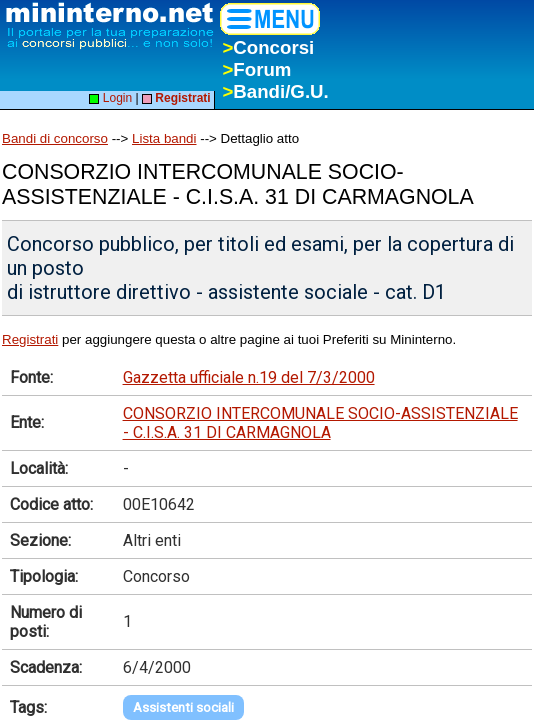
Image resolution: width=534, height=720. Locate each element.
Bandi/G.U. (275, 91)
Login (110, 98)
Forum (256, 69)
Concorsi (268, 47)
